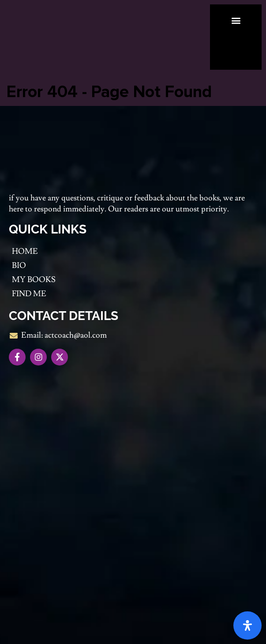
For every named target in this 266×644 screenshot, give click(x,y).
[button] (236, 20)
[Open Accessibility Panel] (247, 625)
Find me (29, 294)
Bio (19, 266)
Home (25, 251)
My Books (34, 280)
